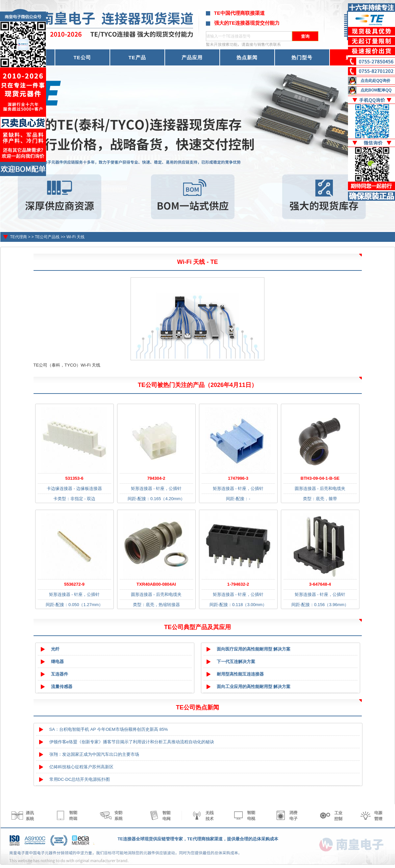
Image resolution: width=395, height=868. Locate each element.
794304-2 (156, 478)
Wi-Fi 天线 (75, 237)
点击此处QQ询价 (375, 81)
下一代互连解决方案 (236, 662)
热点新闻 (247, 57)
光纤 (55, 649)
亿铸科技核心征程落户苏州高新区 (81, 767)
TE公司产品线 (47, 237)
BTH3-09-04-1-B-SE (320, 478)
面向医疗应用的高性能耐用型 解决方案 (254, 649)
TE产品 (137, 57)
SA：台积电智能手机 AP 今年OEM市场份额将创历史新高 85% (109, 729)
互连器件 (60, 674)
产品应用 (192, 57)
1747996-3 (238, 478)
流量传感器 (62, 687)
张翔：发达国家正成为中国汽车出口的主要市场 (94, 754)
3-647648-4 (320, 584)
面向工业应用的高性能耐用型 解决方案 (254, 687)
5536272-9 (74, 584)
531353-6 (74, 478)
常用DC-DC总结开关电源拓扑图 (80, 779)
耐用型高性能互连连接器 (240, 674)
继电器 (57, 662)
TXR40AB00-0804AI (156, 584)
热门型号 (302, 57)
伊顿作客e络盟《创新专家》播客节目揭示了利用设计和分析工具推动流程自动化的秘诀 (132, 742)
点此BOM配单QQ (376, 90)
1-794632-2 (238, 584)
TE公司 (82, 57)
